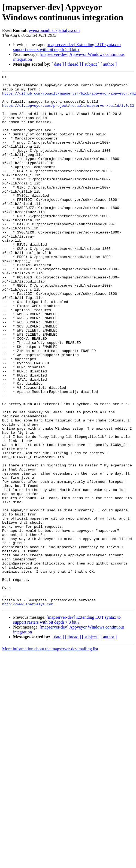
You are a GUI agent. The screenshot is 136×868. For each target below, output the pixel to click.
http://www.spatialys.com (28, 710)
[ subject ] (91, 64)
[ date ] (58, 64)
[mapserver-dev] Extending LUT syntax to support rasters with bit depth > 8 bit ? (67, 47)
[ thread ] (73, 64)
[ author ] (109, 64)
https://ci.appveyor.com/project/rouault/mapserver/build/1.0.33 (68, 112)
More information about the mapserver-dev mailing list (50, 755)
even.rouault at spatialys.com (54, 30)
